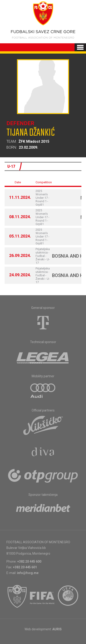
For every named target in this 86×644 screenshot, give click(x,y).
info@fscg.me (28, 573)
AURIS (57, 629)
